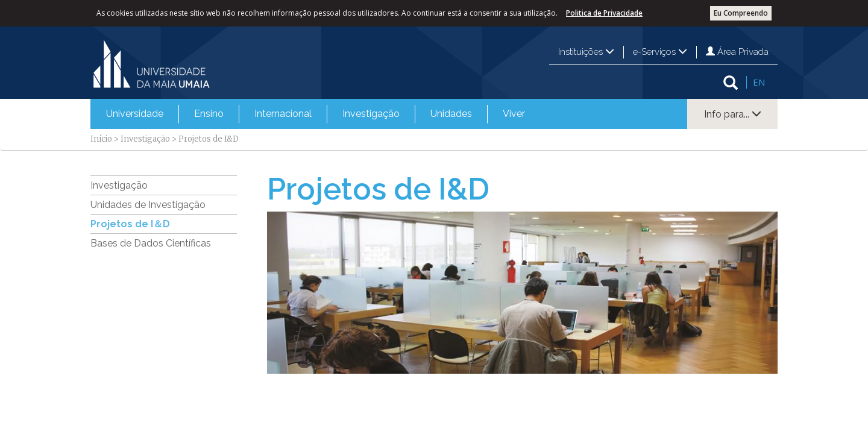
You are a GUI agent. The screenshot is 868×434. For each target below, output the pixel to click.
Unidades (451, 114)
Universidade (135, 114)
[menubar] (316, 114)
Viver (514, 114)
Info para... (733, 114)
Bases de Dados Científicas (151, 243)
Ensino (209, 114)
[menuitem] (135, 114)
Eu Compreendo (741, 13)
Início (101, 139)
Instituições (586, 52)
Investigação (371, 114)
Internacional (283, 114)
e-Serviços (660, 52)
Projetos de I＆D (130, 224)
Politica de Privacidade (604, 13)
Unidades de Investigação (148, 205)
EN (759, 82)
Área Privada (737, 52)
